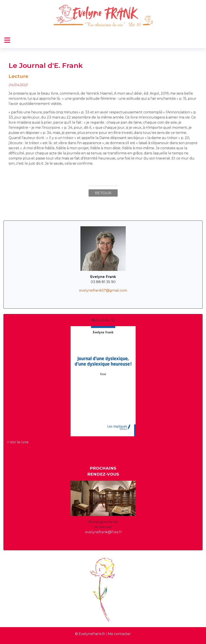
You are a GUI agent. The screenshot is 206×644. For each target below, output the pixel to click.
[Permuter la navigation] (7, 40)
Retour (103, 193)
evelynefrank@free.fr (104, 532)
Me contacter (119, 634)
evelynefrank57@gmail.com (103, 290)
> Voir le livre (18, 442)
